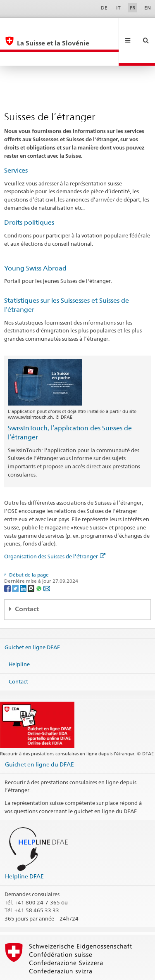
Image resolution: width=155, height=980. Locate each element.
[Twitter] (16, 560)
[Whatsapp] (39, 560)
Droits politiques (29, 195)
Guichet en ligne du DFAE (39, 737)
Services (16, 143)
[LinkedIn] (24, 560)
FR (133, 8)
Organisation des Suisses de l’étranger (55, 529)
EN (148, 8)
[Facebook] (8, 560)
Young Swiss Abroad (35, 241)
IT (118, 8)
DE (104, 8)
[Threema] (32, 560)
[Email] (47, 560)
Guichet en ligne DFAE (32, 619)
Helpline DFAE (24, 848)
